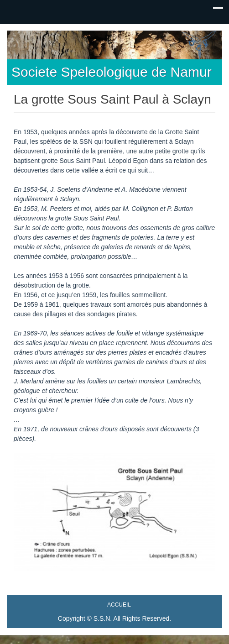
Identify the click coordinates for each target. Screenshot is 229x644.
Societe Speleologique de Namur (112, 72)
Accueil (119, 605)
